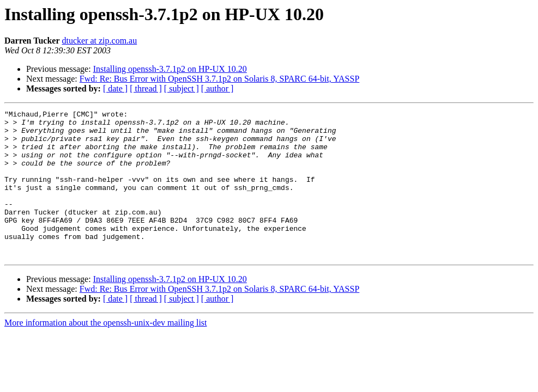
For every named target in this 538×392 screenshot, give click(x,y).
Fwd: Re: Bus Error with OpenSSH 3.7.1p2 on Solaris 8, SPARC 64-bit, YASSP (220, 79)
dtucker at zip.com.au (99, 41)
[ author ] (217, 88)
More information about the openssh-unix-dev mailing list (106, 352)
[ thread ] (146, 88)
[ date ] (115, 88)
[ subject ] (182, 88)
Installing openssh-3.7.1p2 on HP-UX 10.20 (170, 69)
